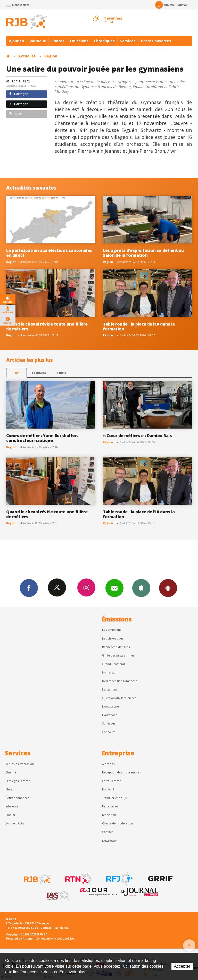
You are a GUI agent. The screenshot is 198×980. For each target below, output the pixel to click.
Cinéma (11, 772)
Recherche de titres (116, 647)
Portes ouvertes (156, 41)
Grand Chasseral (113, 664)
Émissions (79, 41)
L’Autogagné (110, 706)
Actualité (27, 56)
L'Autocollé (110, 715)
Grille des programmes (118, 655)
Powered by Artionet (20, 939)
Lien (16, 114)
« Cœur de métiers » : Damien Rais (137, 436)
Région (51, 56)
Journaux (38, 41)
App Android (168, 588)
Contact (107, 832)
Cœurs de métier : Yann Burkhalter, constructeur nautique (42, 438)
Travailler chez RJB (115, 798)
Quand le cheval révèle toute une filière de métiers (47, 326)
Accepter (182, 966)
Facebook (29, 588)
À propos (108, 764)
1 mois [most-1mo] (61, 373)
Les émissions (112, 630)
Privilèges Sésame (18, 781)
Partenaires (110, 806)
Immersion (110, 672)
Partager (18, 94)
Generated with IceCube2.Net (55, 939)
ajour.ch (16, 41)
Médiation (109, 815)
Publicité (108, 789)
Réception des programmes (121, 772)
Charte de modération (118, 823)
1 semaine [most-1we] (39, 373)
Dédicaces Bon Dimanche (120, 681)
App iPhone (141, 588)
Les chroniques (113, 638)
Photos (58, 41)
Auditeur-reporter (171, 5)
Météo (10, 789)
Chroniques (104, 41)
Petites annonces (17, 798)
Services (128, 41)
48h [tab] (17, 373)
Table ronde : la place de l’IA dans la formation (139, 326)
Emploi (10, 815)
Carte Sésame (112, 781)
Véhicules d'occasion (20, 764)
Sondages (109, 723)
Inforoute (12, 806)
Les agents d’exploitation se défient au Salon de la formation (143, 253)
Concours (109, 732)
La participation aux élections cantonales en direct (49, 253)
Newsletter (110, 841)
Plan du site (61, 928)
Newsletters (114, 588)
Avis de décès (15, 823)
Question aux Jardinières (119, 698)
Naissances (110, 689)
